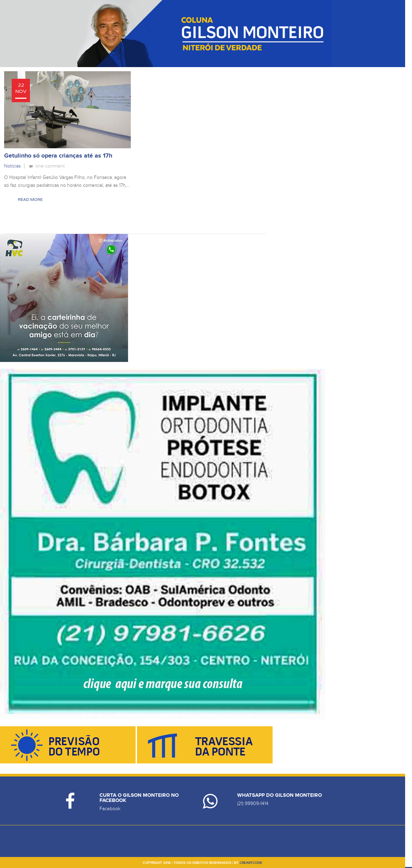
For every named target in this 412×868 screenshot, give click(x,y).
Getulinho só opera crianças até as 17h (58, 156)
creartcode (251, 863)
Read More (30, 200)
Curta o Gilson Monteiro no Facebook (139, 798)
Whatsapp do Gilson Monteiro (279, 795)
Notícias (12, 166)
